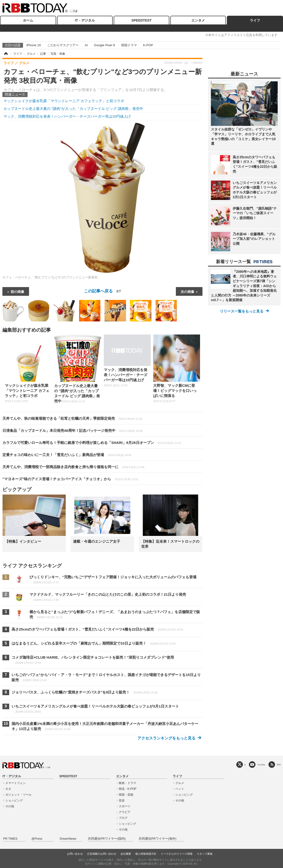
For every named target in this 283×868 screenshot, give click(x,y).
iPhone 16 (34, 45)
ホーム (28, 20)
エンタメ (198, 20)
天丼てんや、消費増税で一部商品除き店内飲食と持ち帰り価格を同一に (73, 467)
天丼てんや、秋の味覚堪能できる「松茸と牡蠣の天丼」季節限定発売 (72, 418)
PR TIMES (10, 839)
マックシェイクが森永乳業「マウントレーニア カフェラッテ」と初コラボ (64, 101)
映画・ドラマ (127, 783)
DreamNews (68, 839)
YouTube (261, 765)
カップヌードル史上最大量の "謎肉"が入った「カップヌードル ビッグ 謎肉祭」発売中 (73, 109)
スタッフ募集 (205, 854)
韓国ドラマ (129, 45)
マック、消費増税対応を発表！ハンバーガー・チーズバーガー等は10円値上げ (67, 116)
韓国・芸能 (126, 795)
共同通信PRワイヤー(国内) (107, 839)
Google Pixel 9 (104, 45)
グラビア (125, 812)
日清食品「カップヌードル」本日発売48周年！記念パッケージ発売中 (73, 430)
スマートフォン (15, 783)
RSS (279, 765)
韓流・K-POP (128, 789)
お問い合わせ (75, 854)
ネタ (8, 789)
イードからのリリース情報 (177, 854)
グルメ (180, 783)
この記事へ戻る (102, 291)
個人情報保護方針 (146, 854)
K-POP (148, 45)
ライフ (255, 20)
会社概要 (126, 854)
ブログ (123, 818)
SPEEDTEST (141, 20)
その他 (10, 806)
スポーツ (125, 806)
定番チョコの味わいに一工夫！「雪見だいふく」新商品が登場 (67, 455)
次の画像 (187, 291)
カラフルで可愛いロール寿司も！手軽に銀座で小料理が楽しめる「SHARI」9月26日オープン (92, 443)
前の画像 (17, 291)
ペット (180, 789)
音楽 (122, 800)
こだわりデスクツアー (63, 45)
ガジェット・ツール (18, 795)
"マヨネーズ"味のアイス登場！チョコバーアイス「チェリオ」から (70, 479)
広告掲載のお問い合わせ (102, 854)
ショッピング (14, 800)
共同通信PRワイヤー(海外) (157, 839)
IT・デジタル (85, 20)
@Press (37, 839)
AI (86, 45)
